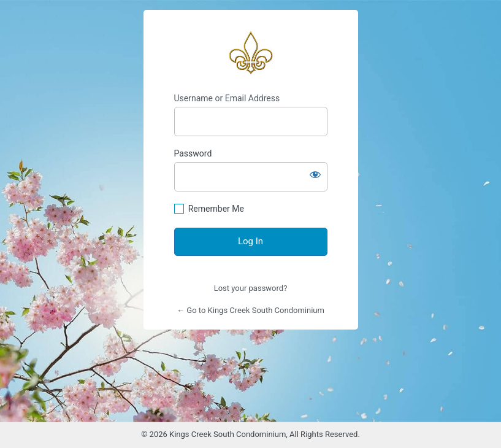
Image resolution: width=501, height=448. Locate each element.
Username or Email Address (227, 98)
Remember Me (216, 209)
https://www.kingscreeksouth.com (251, 52)
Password (193, 153)
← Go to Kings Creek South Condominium (251, 310)
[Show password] (315, 174)
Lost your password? (251, 288)
